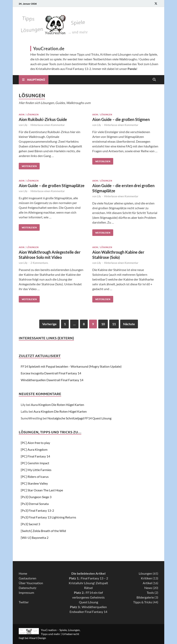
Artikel (147, 583)
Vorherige (49, 324)
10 (103, 324)
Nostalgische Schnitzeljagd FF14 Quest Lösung (79, 418)
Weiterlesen (28, 165)
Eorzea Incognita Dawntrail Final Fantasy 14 (51, 373)
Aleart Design (38, 638)
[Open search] (154, 80)
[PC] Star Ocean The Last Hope (42, 490)
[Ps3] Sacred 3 (30, 524)
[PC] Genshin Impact (35, 463)
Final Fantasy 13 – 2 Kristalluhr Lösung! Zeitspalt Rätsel (88, 583)
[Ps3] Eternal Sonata (35, 504)
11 (114, 324)
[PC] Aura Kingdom (34, 449)
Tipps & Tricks (143, 602)
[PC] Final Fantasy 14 (35, 456)
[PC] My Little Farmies (36, 470)
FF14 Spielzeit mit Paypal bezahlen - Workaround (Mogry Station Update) (71, 366)
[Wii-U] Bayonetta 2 (35, 537)
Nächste (129, 324)
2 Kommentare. (39, 263)
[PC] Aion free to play (35, 443)
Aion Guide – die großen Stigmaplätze (52, 186)
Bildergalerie (145, 597)
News (148, 588)
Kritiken (147, 578)
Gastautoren (28, 578)
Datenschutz (28, 588)
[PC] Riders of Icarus (35, 477)
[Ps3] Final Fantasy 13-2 (37, 510)
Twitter (24, 602)
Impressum (26, 592)
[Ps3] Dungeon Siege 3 (36, 497)
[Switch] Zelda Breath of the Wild (43, 531)
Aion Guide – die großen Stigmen (121, 119)
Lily (26, 125)
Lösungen (32, 114)
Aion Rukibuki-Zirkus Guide (43, 119)
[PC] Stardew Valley (34, 483)
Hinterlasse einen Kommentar (48, 125)
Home (23, 573)
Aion (22, 114)
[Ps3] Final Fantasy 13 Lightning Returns (48, 517)
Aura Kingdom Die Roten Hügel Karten (58, 405)
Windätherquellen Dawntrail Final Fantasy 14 (52, 380)
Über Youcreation (31, 583)
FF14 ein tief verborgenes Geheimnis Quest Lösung (88, 597)
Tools (150, 592)
